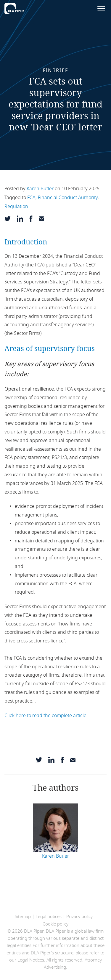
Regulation (16, 207)
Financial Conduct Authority (68, 198)
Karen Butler (40, 189)
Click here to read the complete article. (46, 716)
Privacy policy (79, 917)
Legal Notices (31, 960)
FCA (31, 198)
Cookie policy (55, 924)
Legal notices (49, 917)
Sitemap (23, 917)
